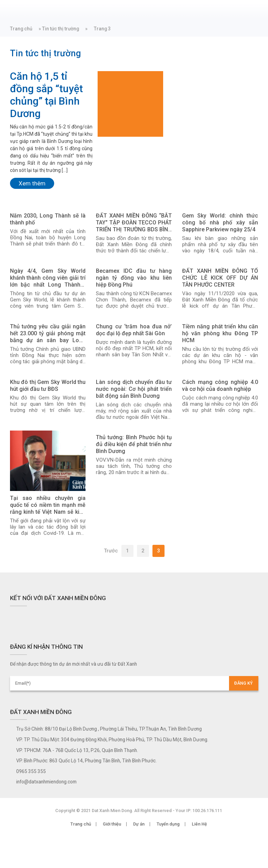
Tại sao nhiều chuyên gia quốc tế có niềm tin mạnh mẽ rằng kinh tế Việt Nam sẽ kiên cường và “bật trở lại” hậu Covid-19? (48, 505)
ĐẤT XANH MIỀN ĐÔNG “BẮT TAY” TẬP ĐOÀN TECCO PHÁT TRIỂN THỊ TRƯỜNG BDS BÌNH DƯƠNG (134, 223)
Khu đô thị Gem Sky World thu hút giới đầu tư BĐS (48, 385)
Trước (111, 551)
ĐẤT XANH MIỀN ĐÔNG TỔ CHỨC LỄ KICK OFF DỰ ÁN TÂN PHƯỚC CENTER (220, 278)
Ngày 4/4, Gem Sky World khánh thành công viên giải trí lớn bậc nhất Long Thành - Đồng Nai (48, 278)
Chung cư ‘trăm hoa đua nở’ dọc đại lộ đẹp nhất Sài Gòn (134, 330)
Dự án (139, 824)
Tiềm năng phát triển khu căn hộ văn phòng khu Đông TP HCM (220, 333)
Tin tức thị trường (61, 29)
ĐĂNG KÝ (244, 683)
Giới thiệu (112, 824)
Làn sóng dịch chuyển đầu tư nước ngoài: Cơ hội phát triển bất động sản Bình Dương (134, 389)
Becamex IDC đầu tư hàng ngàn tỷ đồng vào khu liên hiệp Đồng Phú (134, 278)
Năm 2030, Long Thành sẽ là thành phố (48, 219)
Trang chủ (21, 29)
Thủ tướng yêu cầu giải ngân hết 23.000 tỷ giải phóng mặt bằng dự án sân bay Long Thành (48, 334)
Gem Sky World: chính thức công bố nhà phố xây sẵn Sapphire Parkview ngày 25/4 (220, 223)
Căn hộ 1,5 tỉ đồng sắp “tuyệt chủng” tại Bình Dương (46, 95)
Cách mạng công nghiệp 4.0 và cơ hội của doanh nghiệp (220, 385)
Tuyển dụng (168, 824)
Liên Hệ (199, 824)
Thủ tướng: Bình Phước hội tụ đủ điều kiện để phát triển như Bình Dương (134, 444)
